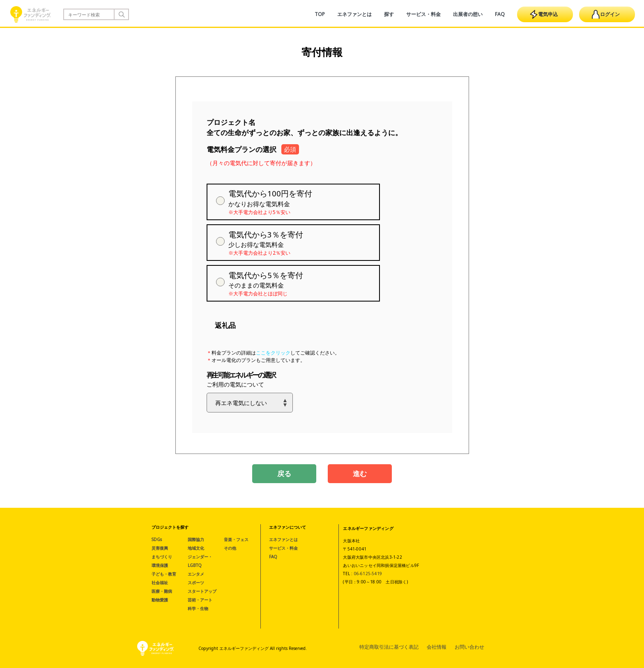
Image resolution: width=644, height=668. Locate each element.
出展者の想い (468, 14)
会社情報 (437, 647)
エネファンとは (354, 14)
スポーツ (196, 583)
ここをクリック (273, 353)
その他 (230, 548)
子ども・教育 (164, 574)
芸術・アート (200, 600)
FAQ (500, 14)
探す (389, 14)
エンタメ (196, 574)
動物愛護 (160, 600)
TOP (320, 14)
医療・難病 (162, 591)
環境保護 (160, 565)
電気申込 (544, 14)
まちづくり (162, 557)
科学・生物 (198, 608)
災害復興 (160, 548)
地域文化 (196, 548)
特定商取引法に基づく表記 (389, 647)
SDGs (157, 539)
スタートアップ (202, 591)
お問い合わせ (469, 647)
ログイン (606, 14)
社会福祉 (160, 583)
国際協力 (196, 539)
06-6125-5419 (368, 574)
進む (360, 473)
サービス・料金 (423, 14)
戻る (284, 473)
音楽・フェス (236, 539)
